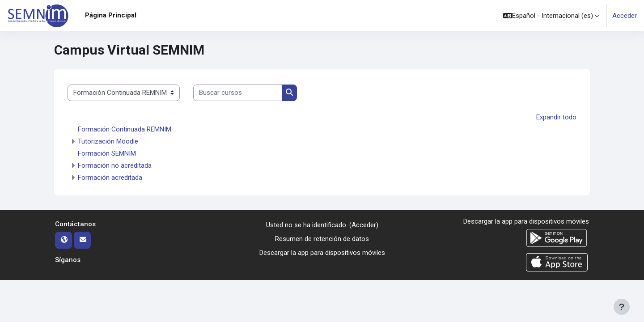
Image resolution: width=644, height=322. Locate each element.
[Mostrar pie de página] (622, 307)
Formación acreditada (110, 178)
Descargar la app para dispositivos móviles (322, 252)
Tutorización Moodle (108, 141)
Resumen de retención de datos (322, 239)
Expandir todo (556, 117)
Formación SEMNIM (107, 153)
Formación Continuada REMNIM (125, 129)
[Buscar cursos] (238, 93)
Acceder (625, 16)
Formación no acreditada (115, 165)
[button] (551, 16)
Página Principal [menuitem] (111, 15)
